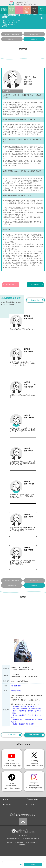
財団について (30, 816)
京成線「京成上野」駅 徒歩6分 (24, 736)
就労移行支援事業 (4, 9)
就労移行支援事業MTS (12, 34)
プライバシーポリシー (33, 811)
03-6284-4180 (13, 864)
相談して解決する (34, 746)
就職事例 (34, 39)
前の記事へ (11, 285)
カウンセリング (19, 9)
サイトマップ (7, 816)
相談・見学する (33, 865)
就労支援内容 (34, 34)
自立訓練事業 (12, 9)
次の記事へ (35, 285)
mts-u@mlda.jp (16, 702)
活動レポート (12, 39)
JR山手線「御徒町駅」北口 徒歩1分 (25, 718)
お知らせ (6, 811)
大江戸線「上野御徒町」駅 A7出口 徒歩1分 (27, 720)
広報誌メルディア (35, 10)
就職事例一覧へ (35, 300)
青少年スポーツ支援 (27, 10)
